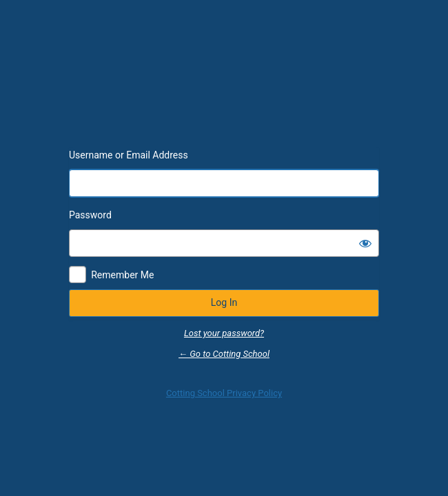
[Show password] (365, 243)
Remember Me (122, 275)
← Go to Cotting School (224, 354)
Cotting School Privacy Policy (224, 393)
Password (90, 215)
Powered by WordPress (224, 105)
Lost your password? (224, 333)
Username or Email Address (129, 155)
